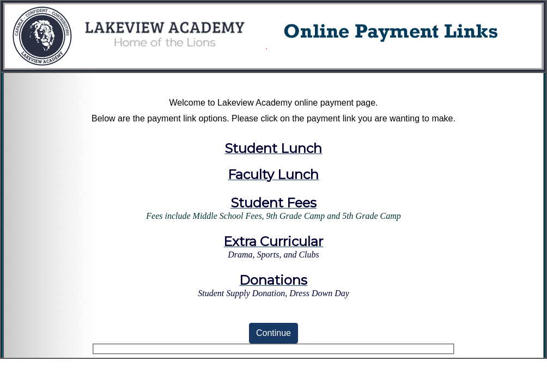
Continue (273, 333)
